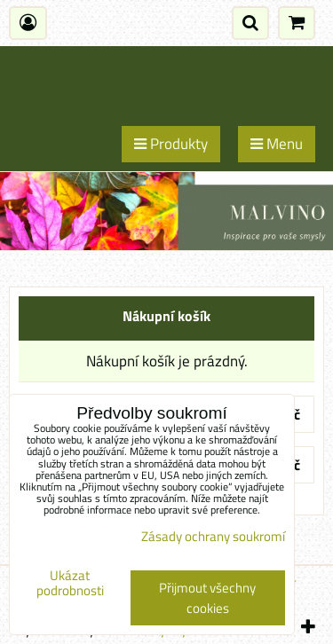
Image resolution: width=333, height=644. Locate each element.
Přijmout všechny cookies (207, 598)
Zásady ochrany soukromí (213, 536)
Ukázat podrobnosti (70, 583)
